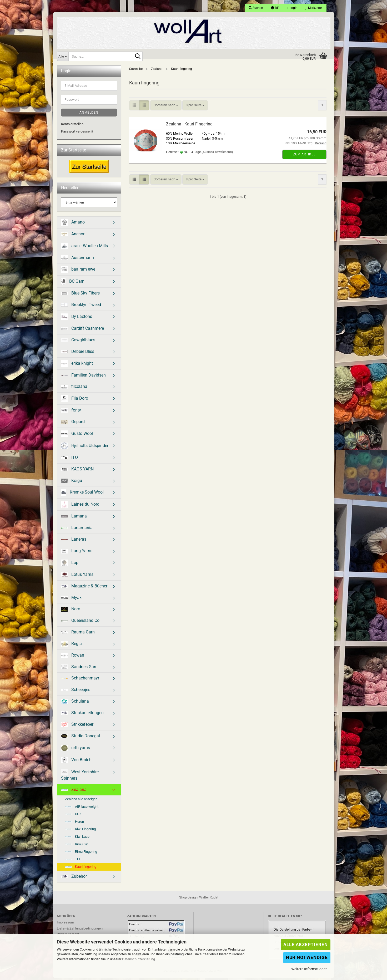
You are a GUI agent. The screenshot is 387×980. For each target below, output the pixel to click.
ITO (69, 459)
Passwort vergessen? (77, 133)
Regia (71, 646)
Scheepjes (76, 691)
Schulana (75, 703)
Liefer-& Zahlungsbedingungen (80, 930)
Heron (74, 823)
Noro (71, 611)
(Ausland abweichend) (217, 154)
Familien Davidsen (83, 377)
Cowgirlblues (78, 342)
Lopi (70, 565)
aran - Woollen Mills (84, 248)
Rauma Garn (78, 634)
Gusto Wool (77, 436)
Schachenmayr (80, 680)
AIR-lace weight (82, 808)
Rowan (73, 657)
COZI (74, 816)
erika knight (77, 365)
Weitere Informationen (309, 969)
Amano (73, 224)
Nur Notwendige (307, 957)
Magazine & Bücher (84, 588)
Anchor (73, 236)
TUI (73, 861)
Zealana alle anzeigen (81, 801)
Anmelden (89, 114)
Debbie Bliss (78, 353)
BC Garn (73, 283)
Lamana (74, 518)
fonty (71, 412)
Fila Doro (75, 400)
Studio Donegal (81, 738)
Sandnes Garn (79, 669)
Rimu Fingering (81, 853)
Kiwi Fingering (80, 831)
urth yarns (76, 750)
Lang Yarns (77, 553)
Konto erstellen (72, 126)
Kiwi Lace (77, 838)
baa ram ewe (78, 271)
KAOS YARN (77, 471)
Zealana (74, 791)
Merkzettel (314, 8)
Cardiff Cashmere (82, 330)
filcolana (74, 388)
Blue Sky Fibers (80, 295)
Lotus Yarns (77, 577)
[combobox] (166, 107)
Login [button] (292, 8)
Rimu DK (76, 846)
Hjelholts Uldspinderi (85, 448)
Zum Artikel (304, 156)
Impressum (65, 924)
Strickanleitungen (82, 715)
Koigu (72, 482)
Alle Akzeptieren (305, 945)
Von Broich (76, 762)
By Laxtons (77, 319)
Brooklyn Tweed (81, 306)
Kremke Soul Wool (82, 494)
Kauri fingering (81, 868)
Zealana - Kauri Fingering (189, 126)
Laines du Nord (80, 506)
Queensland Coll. (82, 622)
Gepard (73, 423)
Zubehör (74, 878)
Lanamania (77, 529)
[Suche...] (63, 56)
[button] (275, 8)
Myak (71, 599)
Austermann (77, 260)
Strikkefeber (77, 726)
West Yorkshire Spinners (80, 777)
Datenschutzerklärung (139, 959)
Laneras (74, 541)
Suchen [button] (256, 8)
